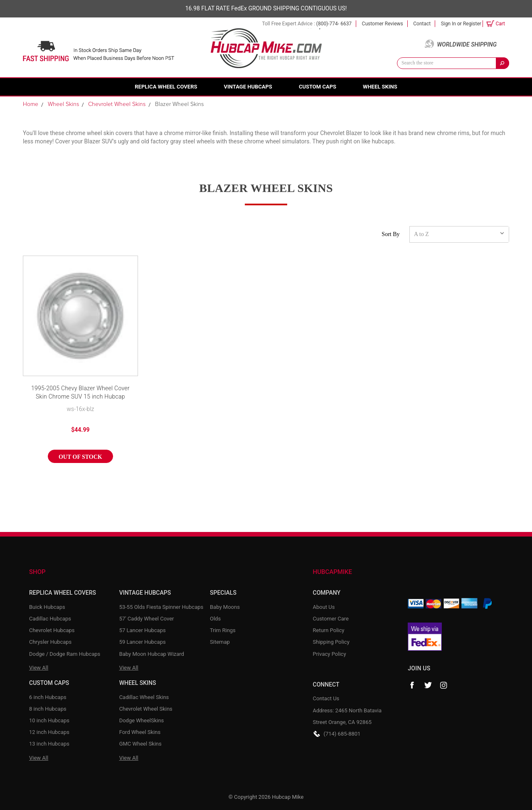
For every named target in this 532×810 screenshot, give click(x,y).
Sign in (448, 24)
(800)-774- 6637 (334, 24)
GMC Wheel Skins (140, 744)
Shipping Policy (331, 642)
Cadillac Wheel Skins (144, 697)
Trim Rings (223, 630)
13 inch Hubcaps (49, 744)
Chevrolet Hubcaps (52, 630)
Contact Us (326, 698)
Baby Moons (225, 607)
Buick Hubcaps (47, 607)
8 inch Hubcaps (48, 709)
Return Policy (329, 630)
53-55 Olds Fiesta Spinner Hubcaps (161, 607)
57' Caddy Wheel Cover (147, 619)
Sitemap (220, 642)
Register (472, 24)
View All (39, 668)
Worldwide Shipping (467, 44)
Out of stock (80, 457)
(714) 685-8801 (342, 734)
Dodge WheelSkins (142, 720)
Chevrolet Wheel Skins (146, 709)
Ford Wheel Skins (140, 732)
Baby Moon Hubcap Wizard (152, 654)
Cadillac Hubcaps (50, 619)
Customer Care (331, 619)
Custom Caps (318, 87)
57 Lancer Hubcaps (143, 630)
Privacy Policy (330, 654)
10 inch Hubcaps (49, 720)
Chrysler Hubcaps (50, 642)
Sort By (390, 234)
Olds (215, 619)
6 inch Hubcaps (48, 697)
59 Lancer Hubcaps (143, 642)
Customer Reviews (383, 24)
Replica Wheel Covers (166, 87)
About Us (324, 607)
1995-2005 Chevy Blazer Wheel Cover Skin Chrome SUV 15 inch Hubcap (80, 392)
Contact (422, 24)
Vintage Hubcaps (248, 87)
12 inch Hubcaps (49, 732)
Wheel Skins (380, 87)
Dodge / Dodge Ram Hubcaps (65, 654)
